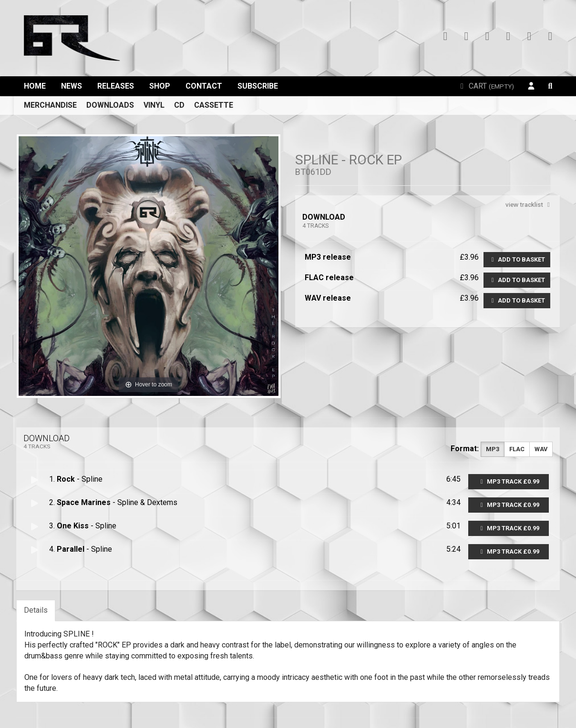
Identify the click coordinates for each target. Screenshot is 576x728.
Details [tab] (36, 610)
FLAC (517, 449)
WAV (541, 449)
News (72, 86)
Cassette (214, 105)
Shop (160, 86)
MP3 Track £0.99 (509, 481)
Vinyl (154, 105)
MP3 (493, 449)
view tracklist (529, 204)
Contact (204, 86)
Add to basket (517, 259)
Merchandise (50, 105)
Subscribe (258, 86)
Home (35, 86)
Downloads (110, 105)
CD (179, 105)
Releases (116, 86)
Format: (465, 449)
